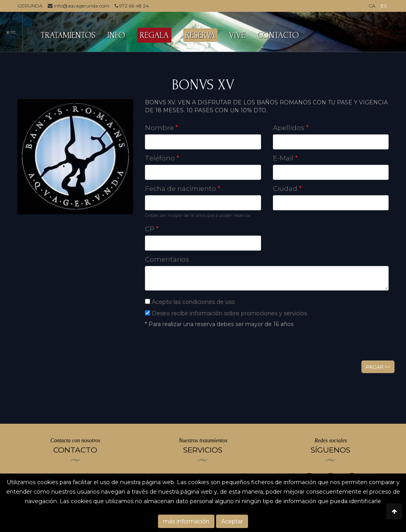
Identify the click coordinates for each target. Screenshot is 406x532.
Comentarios (167, 259)
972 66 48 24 (132, 6)
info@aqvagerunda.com (79, 6)
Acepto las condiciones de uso (193, 302)
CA (372, 6)
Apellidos (291, 128)
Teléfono (162, 158)
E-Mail (285, 158)
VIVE (237, 35)
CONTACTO (278, 35)
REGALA (154, 35)
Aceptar (232, 521)
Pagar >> (378, 367)
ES (384, 6)
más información (186, 521)
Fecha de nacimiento (183, 189)
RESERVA (200, 35)
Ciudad (287, 189)
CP (152, 229)
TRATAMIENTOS (68, 35)
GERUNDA (30, 6)
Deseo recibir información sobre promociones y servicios (229, 313)
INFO (116, 35)
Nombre (162, 128)
